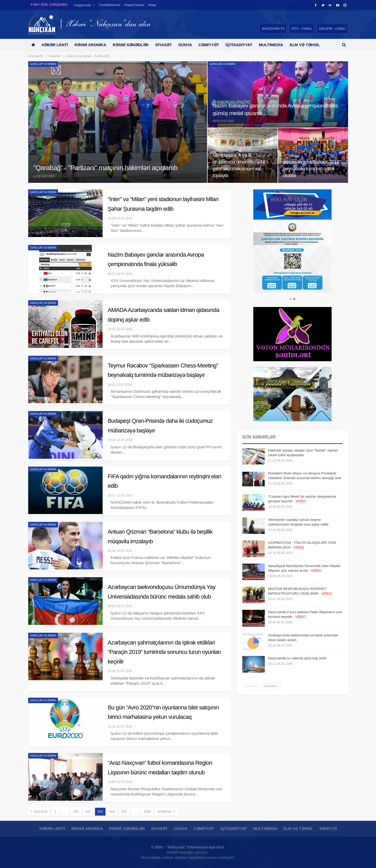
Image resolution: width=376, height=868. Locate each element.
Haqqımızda (82, 5)
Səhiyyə (328, 828)
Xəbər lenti (56, 45)
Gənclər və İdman (43, 64)
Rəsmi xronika (92, 45)
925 (124, 812)
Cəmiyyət (215, 45)
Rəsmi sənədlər (134, 45)
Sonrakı (166, 811)
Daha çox (309, 45)
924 (112, 812)
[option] (293, 257)
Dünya (190, 45)
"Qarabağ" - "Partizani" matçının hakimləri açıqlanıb (105, 168)
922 (88, 812)
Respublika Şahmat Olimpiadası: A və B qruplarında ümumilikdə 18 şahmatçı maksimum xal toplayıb (239, 162)
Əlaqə (152, 5)
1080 (147, 812)
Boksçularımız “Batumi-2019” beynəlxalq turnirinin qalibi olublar (312, 169)
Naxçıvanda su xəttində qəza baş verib (297, 658)
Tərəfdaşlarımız (109, 5)
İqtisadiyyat (246, 45)
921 (76, 812)
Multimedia (278, 45)
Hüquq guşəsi (134, 5)
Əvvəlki (39, 811)
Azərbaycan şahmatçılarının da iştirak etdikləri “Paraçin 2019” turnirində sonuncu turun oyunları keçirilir (164, 652)
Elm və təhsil (298, 828)
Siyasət (167, 45)
